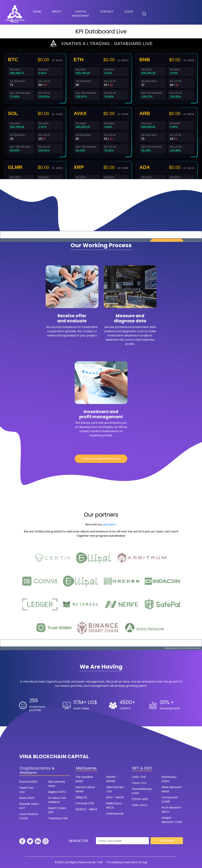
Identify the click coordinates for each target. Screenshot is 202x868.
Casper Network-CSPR (172, 820)
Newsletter (79, 841)
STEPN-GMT (140, 799)
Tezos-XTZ (139, 783)
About (57, 12)
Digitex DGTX (57, 792)
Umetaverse (115, 814)
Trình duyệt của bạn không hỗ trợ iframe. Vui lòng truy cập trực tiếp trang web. (101, 109)
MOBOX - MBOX (86, 809)
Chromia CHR (85, 803)
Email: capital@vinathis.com (101, 459)
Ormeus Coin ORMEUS (57, 800)
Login (129, 12)
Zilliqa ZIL (81, 797)
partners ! (110, 524)
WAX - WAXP (115, 797)
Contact (107, 12)
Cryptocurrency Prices (174, 648)
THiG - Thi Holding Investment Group (122, 862)
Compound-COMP (170, 799)
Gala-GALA (139, 805)
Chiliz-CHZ (139, 777)
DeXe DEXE (27, 798)
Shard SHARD (28, 782)
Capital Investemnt (81, 14)
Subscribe (167, 841)
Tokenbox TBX (58, 818)
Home (40, 12)
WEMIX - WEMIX (112, 779)
